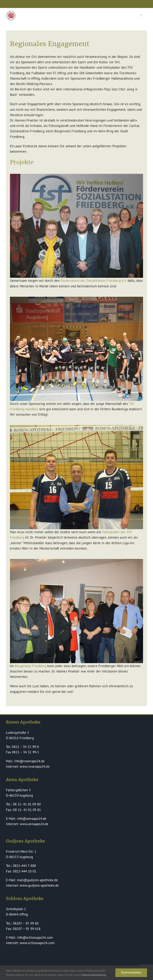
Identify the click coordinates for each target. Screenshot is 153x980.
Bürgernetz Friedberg (30, 666)
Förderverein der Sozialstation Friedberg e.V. (94, 280)
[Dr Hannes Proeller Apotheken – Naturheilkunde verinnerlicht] (11, 13)
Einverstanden (131, 973)
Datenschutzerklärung (94, 975)
